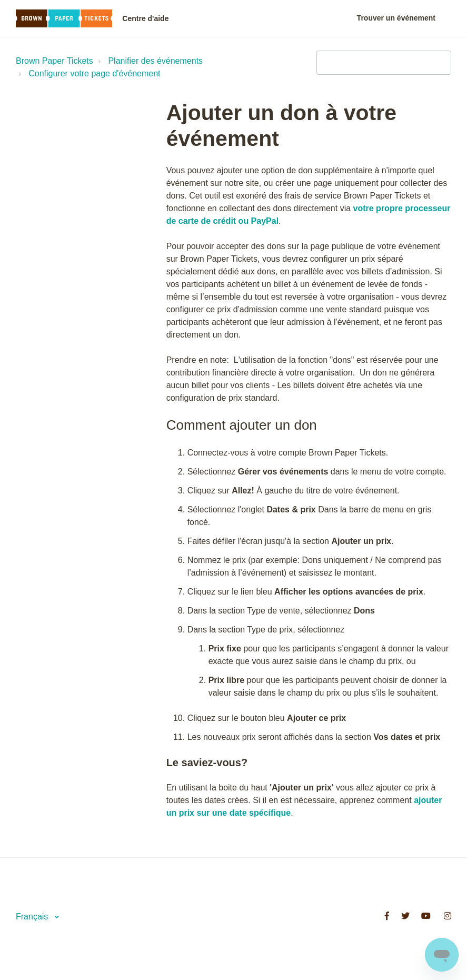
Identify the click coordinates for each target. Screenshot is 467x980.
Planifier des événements (155, 61)
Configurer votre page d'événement (94, 73)
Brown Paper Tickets (54, 61)
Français (33, 917)
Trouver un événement (396, 18)
